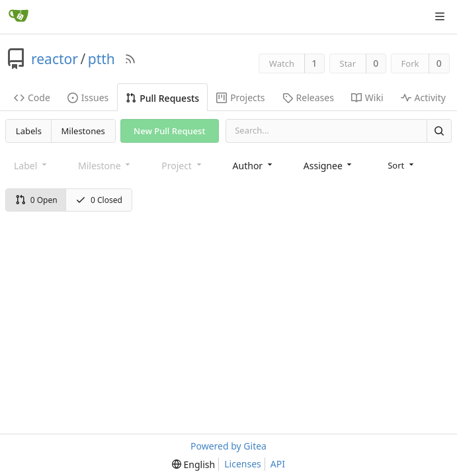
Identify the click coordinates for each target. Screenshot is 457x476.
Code (32, 98)
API (278, 464)
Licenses (243, 464)
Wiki (367, 98)
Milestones (83, 131)
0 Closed (99, 200)
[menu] (402, 165)
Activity (423, 98)
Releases (308, 98)
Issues (88, 98)
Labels (29, 131)
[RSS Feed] (130, 59)
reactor (55, 59)
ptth (102, 59)
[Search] (439, 131)
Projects (240, 98)
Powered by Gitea (228, 446)
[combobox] (254, 166)
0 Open (36, 200)
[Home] (19, 17)
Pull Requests (162, 98)
